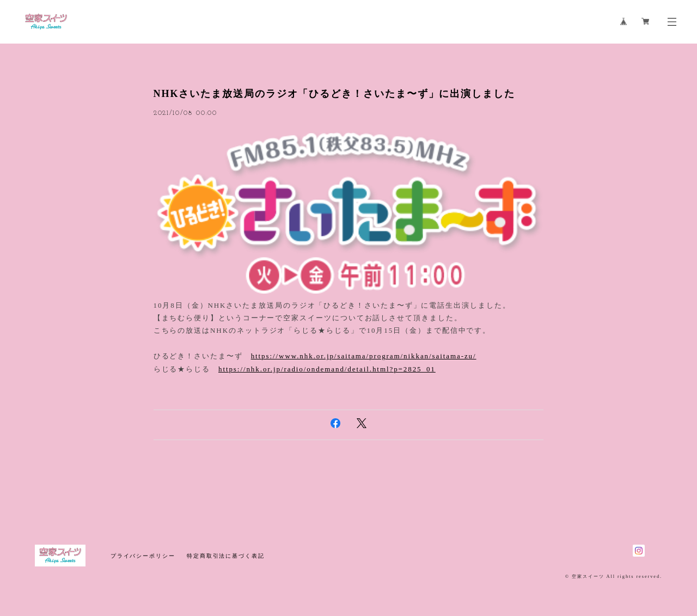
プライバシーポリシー (143, 556)
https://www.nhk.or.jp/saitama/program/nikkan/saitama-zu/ (364, 356)
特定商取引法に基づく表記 (226, 556)
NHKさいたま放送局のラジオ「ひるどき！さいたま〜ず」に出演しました (334, 94)
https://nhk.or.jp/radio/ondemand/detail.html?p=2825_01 (327, 369)
